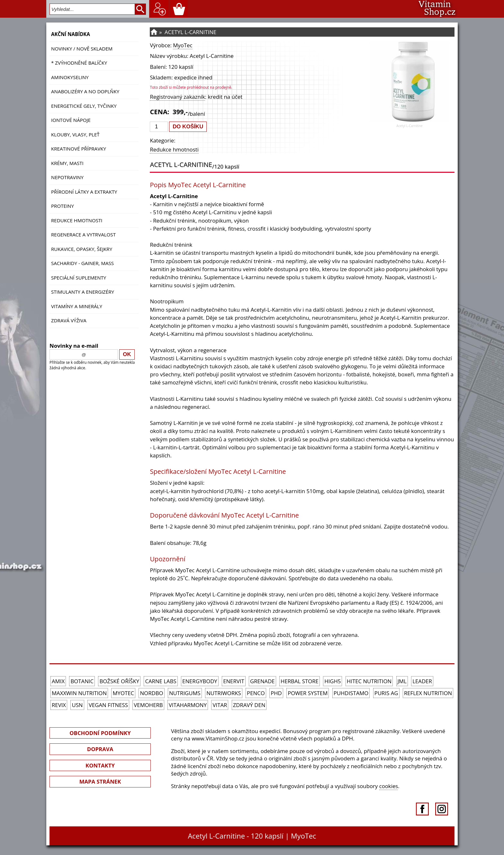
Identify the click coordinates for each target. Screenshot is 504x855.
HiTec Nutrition (369, 681)
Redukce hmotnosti (77, 220)
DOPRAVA (100, 749)
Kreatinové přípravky (79, 149)
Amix (58, 681)
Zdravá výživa (69, 320)
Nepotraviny (67, 177)
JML (402, 681)
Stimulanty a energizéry (83, 292)
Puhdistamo (351, 693)
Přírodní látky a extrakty (84, 192)
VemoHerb (148, 705)
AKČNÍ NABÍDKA (71, 34)
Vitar (220, 705)
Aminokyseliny (70, 77)
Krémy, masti (67, 163)
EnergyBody (200, 681)
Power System (308, 693)
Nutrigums (185, 693)
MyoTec (183, 45)
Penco (256, 693)
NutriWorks (224, 693)
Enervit (234, 681)
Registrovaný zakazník (177, 97)
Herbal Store (300, 681)
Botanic (82, 681)
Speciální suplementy (79, 278)
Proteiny (63, 206)
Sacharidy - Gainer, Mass (82, 263)
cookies (389, 786)
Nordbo (151, 693)
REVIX (59, 705)
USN (77, 705)
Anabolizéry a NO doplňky (85, 91)
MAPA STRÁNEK (100, 781)
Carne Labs (161, 681)
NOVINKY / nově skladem (82, 49)
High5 (333, 681)
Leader (422, 681)
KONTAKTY (100, 765)
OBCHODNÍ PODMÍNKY (100, 733)
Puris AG (386, 693)
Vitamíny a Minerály (77, 306)
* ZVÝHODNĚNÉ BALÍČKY (79, 63)
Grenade (262, 681)
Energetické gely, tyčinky (84, 106)
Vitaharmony (188, 705)
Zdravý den (249, 705)
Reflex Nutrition (428, 693)
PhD (276, 693)
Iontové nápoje (71, 120)
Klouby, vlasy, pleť (75, 134)
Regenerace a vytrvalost (83, 234)
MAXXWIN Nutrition (79, 693)
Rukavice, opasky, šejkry (82, 249)
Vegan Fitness (108, 705)
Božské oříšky (119, 681)
